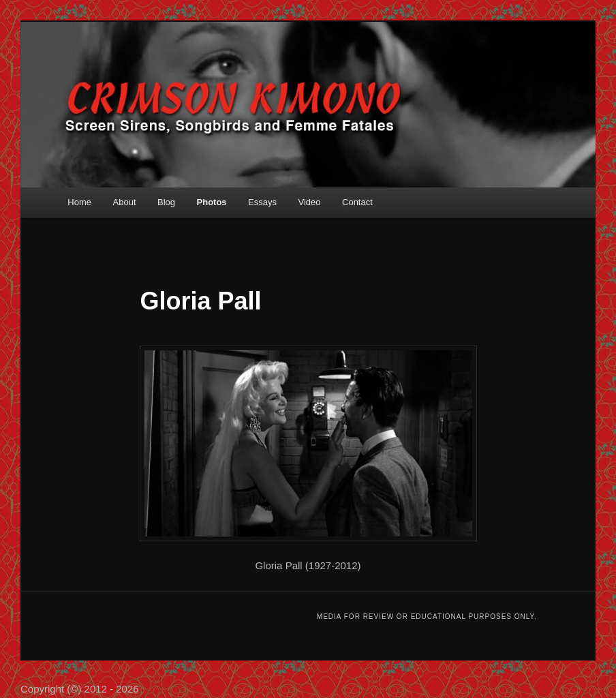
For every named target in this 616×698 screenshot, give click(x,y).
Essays (262, 202)
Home (79, 202)
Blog (166, 202)
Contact (357, 202)
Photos (212, 202)
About (125, 202)
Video (310, 202)
